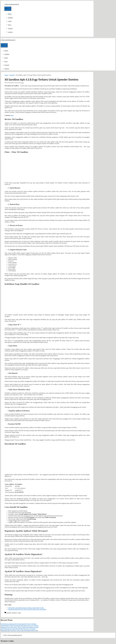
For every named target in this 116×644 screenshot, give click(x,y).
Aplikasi (10, 18)
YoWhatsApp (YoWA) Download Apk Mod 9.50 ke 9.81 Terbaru (20, 626)
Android (12, 75)
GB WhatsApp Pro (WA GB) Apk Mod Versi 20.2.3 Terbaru (18, 629)
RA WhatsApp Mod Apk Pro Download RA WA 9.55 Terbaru (19, 624)
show (12, 115)
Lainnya (10, 32)
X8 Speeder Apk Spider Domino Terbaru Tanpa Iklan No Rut (26, 608)
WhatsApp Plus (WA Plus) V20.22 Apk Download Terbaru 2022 (19, 630)
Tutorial (10, 28)
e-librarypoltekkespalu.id (12, 4)
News (10, 25)
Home (10, 14)
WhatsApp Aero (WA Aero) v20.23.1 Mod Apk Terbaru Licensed (20, 627)
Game (10, 21)
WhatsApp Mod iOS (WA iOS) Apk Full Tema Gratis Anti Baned (27, 609)
